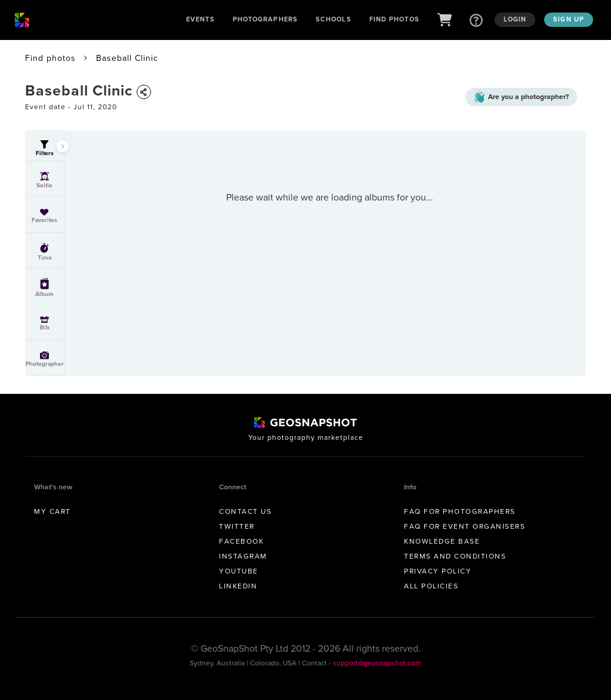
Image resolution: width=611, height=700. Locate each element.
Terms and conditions (455, 556)
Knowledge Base (442, 541)
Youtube (239, 571)
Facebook (241, 541)
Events (200, 19)
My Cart (53, 511)
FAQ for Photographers (460, 511)
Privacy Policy (438, 571)
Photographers (265, 19)
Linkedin (238, 586)
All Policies (431, 586)
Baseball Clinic (127, 58)
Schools (334, 19)
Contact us (245, 511)
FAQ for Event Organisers (465, 526)
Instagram (243, 556)
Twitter (237, 526)
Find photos (50, 58)
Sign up (569, 19)
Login (515, 19)
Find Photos (394, 19)
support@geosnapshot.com (377, 663)
